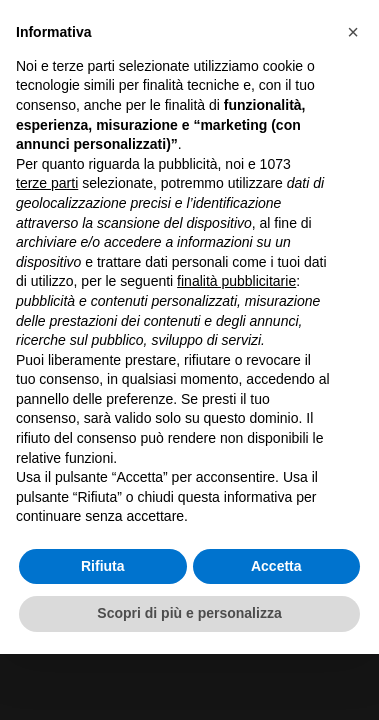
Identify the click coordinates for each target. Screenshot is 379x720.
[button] (353, 32)
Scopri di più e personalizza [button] (189, 613)
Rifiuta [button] (103, 566)
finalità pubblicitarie (236, 281)
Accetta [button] (276, 566)
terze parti (47, 183)
